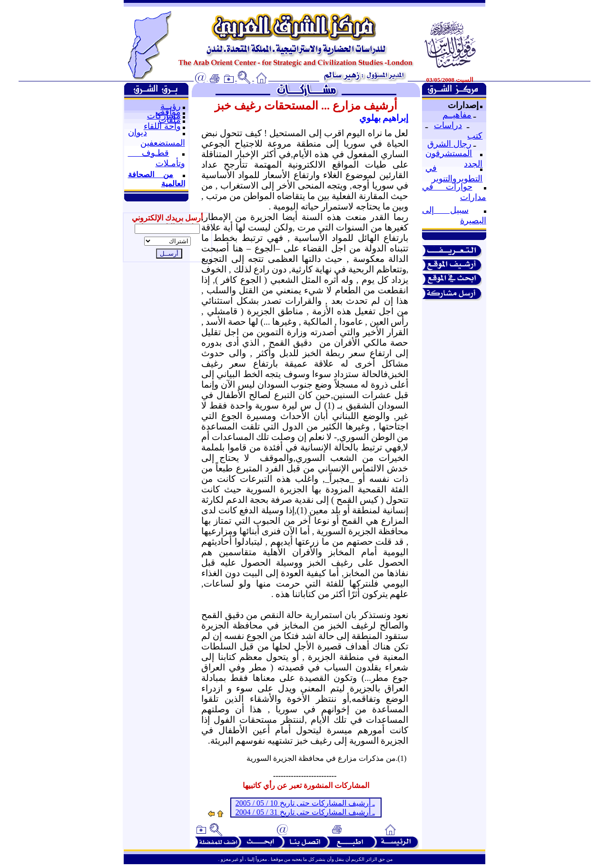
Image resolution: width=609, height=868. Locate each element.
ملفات (170, 120)
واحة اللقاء (162, 126)
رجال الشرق (449, 144)
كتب (475, 136)
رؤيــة (171, 106)
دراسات (448, 125)
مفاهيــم (457, 115)
